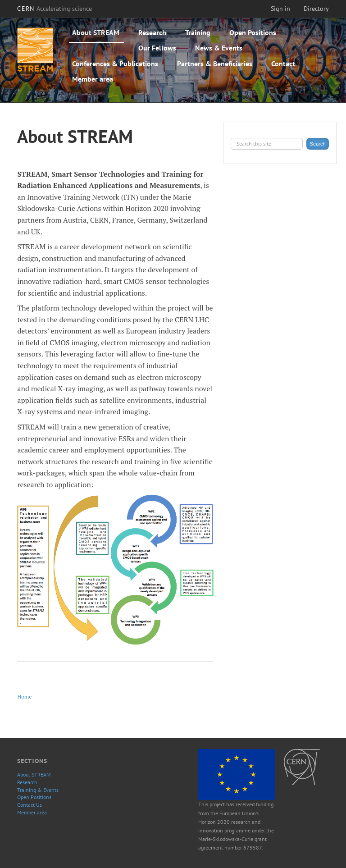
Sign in (280, 9)
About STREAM (96, 32)
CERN (55, 9)
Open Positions (253, 32)
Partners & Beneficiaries (215, 64)
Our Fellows (157, 48)
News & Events (219, 48)
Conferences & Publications (115, 64)
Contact (283, 64)
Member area (93, 79)
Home (24, 697)
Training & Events (38, 790)
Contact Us (30, 805)
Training (198, 32)
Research (152, 32)
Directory (316, 9)
